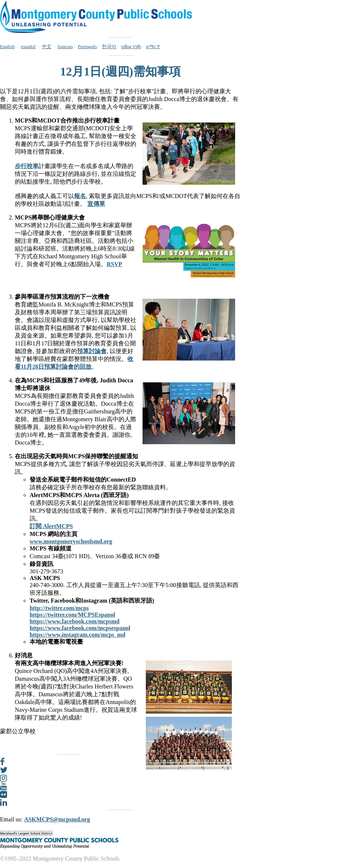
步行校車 (27, 166)
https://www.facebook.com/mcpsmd (75, 621)
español (28, 46)
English (7, 46)
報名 (80, 196)
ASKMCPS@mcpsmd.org (57, 819)
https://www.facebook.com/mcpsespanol (80, 628)
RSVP (114, 264)
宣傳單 (96, 204)
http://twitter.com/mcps (59, 608)
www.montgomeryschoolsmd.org (71, 541)
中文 (47, 46)
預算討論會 (92, 351)
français (65, 46)
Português (87, 46)
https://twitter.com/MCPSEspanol (72, 615)
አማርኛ (153, 46)
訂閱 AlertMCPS (51, 526)
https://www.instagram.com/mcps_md (78, 635)
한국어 (109, 46)
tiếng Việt (131, 46)
